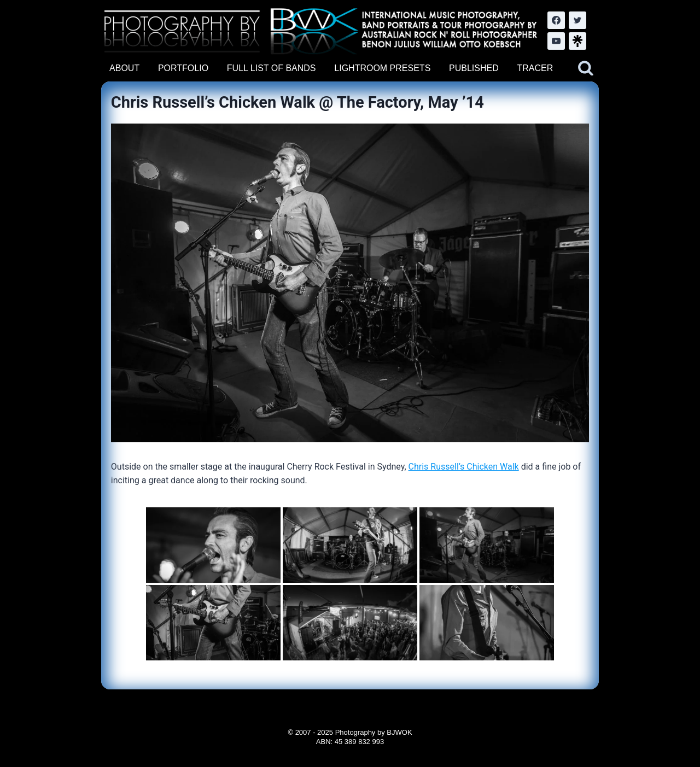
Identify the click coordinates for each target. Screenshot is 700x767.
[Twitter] (577, 20)
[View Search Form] (586, 68)
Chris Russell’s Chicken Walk (464, 467)
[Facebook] (556, 20)
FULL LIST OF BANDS (272, 68)
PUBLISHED (474, 68)
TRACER (535, 68)
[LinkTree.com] (577, 41)
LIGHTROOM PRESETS (382, 68)
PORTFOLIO (183, 68)
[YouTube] (556, 41)
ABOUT (124, 68)
